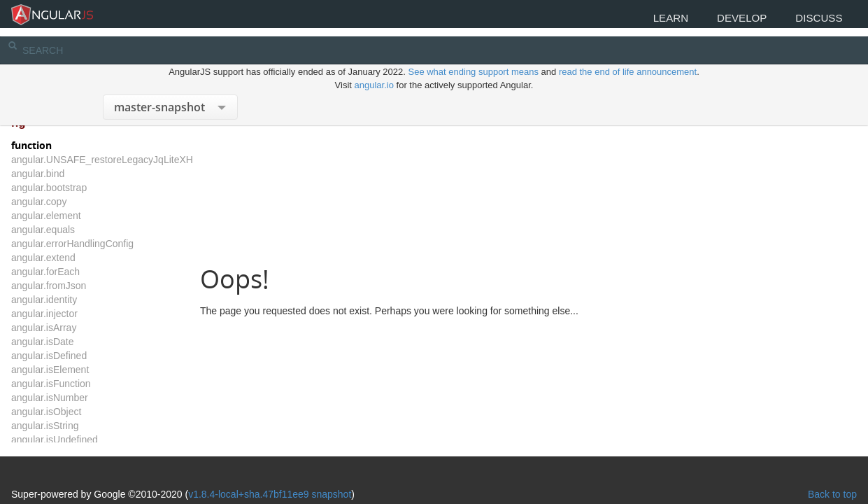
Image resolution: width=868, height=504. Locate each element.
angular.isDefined (73, 356)
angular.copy (63, 202)
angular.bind (62, 174)
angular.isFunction (76, 384)
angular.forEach (70, 272)
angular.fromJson (73, 286)
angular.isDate (67, 342)
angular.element (71, 216)
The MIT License (164, 470)
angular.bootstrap (73, 188)
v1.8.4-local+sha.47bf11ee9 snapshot (294, 449)
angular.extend (68, 258)
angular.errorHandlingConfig (97, 244)
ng (43, 123)
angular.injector (69, 314)
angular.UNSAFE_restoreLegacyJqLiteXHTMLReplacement (165, 160)
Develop (730, 19)
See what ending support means (474, 56)
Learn (652, 19)
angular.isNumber (74, 398)
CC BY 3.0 (364, 470)
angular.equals (67, 230)
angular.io (374, 69)
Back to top (808, 449)
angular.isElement (74, 370)
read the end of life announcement (628, 56)
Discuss (815, 19)
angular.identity (69, 300)
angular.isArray (68, 328)
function (56, 145)
